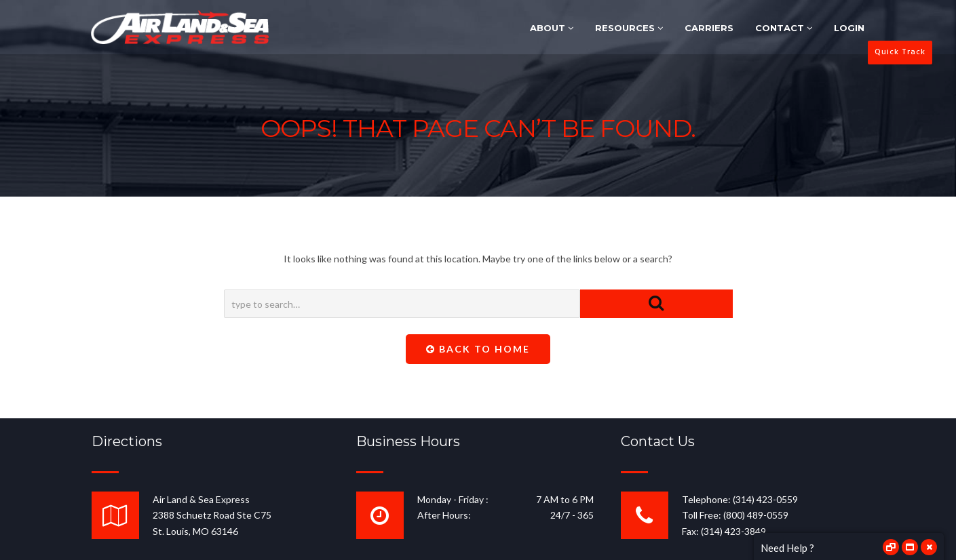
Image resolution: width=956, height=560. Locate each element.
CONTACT (784, 28)
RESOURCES (629, 28)
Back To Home (478, 349)
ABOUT (552, 28)
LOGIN (849, 28)
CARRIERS (709, 28)
